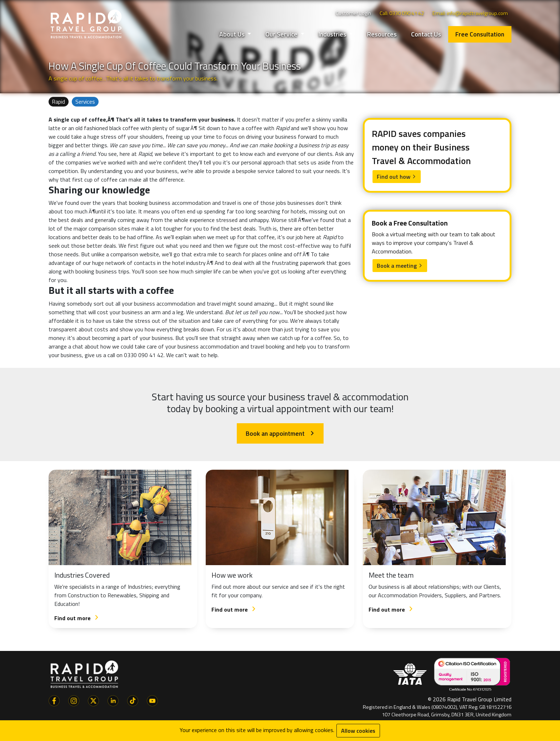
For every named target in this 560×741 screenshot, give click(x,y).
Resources (382, 34)
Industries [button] (333, 34)
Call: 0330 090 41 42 (402, 13)
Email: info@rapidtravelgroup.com (470, 13)
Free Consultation (480, 34)
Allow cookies (358, 731)
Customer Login (353, 13)
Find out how (397, 177)
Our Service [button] (282, 34)
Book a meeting (400, 266)
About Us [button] (233, 34)
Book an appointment (280, 433)
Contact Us (426, 34)
